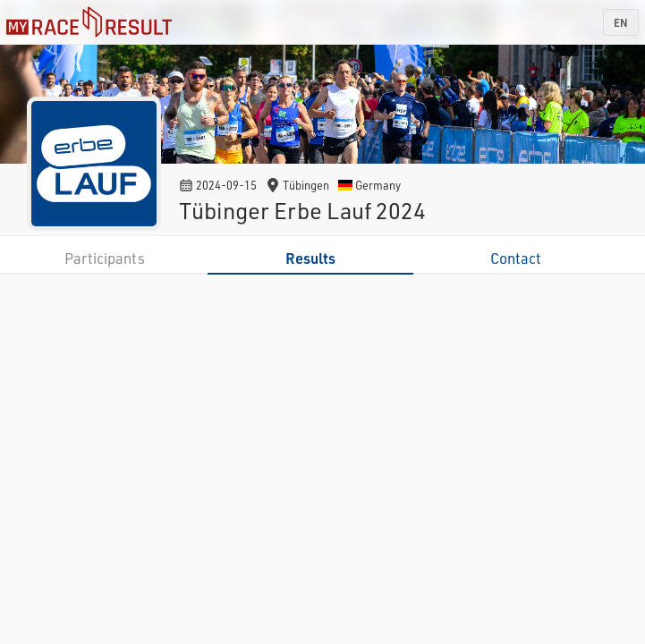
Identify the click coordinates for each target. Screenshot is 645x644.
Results (310, 258)
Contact (516, 258)
